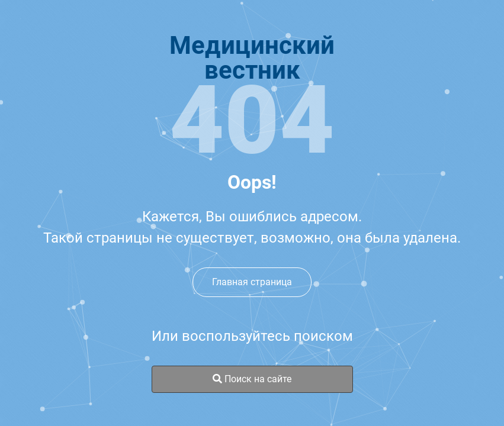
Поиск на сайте (252, 379)
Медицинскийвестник (252, 58)
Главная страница (252, 282)
